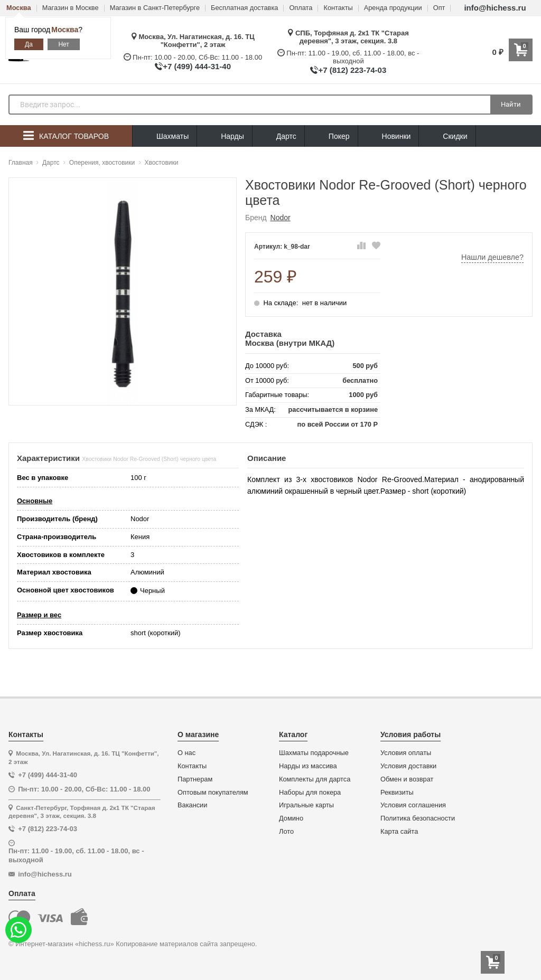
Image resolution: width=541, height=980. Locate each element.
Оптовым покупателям (213, 793)
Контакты (338, 8)
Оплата (301, 8)
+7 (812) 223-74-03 (352, 70)
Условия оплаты (406, 753)
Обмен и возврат (407, 779)
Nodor (281, 218)
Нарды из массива (308, 766)
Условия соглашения (413, 805)
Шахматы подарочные (314, 753)
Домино (291, 818)
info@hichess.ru (495, 8)
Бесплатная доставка (244, 8)
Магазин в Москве (71, 8)
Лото (286, 832)
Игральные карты (306, 805)
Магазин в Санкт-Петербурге (155, 8)
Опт (439, 8)
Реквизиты (397, 793)
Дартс (278, 136)
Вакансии (192, 805)
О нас (186, 753)
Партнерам (195, 779)
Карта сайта (399, 832)
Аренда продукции (393, 8)
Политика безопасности (418, 818)
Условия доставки (408, 766)
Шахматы (165, 136)
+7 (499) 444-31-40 (197, 66)
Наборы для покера (310, 793)
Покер (331, 136)
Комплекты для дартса (315, 779)
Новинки (389, 136)
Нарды (225, 136)
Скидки (447, 138)
